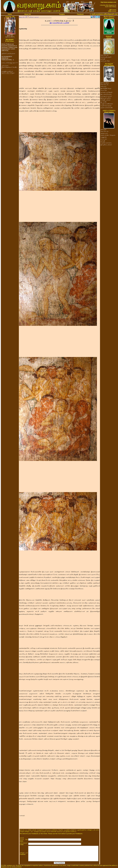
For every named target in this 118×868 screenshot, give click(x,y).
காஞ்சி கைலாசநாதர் (106, 106)
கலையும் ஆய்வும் (34, 17)
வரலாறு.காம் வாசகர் (106, 96)
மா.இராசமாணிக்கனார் (107, 104)
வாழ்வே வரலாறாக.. (106, 143)
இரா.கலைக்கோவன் (106, 94)
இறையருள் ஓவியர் (106, 98)
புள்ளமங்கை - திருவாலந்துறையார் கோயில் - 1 (9, 67)
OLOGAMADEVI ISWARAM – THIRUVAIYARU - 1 (8, 58)
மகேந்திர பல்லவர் (106, 100)
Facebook (80, 14)
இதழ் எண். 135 (23, 17)
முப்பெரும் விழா (105, 61)
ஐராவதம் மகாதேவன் (106, 92)
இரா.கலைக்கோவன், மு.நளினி (59, 23)
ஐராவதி (103, 59)
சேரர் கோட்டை (105, 55)
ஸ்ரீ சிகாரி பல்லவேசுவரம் (8, 53)
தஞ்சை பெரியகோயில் (107, 108)
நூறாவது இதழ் (105, 83)
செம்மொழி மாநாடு (106, 57)
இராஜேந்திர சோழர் (106, 88)
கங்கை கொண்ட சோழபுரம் (108, 135)
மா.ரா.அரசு (104, 90)
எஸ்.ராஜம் (104, 86)
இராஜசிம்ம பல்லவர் (106, 145)
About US (28, 14)
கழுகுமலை (104, 137)
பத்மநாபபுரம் (104, 133)
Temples (62, 14)
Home (10, 14)
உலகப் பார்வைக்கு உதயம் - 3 (9, 63)
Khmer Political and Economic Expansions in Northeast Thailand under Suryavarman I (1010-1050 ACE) (9, 47)
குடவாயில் (104, 102)
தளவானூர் (104, 129)
